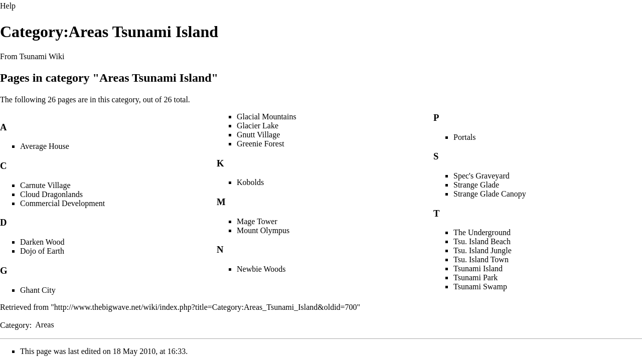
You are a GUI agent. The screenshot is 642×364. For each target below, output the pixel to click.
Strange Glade (476, 185)
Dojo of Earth (42, 251)
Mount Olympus (263, 230)
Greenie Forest (261, 144)
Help (8, 6)
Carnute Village (45, 185)
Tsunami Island (478, 268)
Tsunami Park (475, 278)
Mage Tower (257, 221)
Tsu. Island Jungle (483, 250)
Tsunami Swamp (480, 287)
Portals (464, 137)
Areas (44, 325)
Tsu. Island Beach (482, 241)
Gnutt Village (258, 135)
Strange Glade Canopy (490, 194)
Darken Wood (42, 242)
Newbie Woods (261, 269)
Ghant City (38, 290)
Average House (45, 146)
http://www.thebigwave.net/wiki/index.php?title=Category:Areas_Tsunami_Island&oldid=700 (206, 307)
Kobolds (250, 182)
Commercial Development (62, 203)
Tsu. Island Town (481, 259)
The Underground (482, 232)
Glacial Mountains (267, 117)
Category (15, 325)
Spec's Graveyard (481, 176)
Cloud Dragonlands (51, 194)
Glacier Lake (258, 126)
